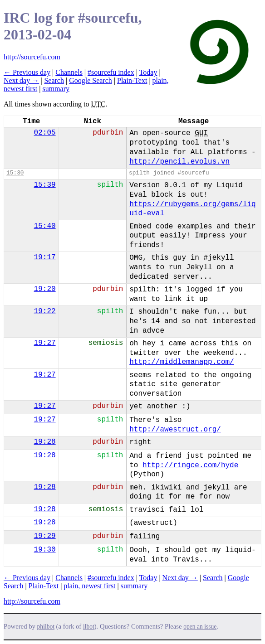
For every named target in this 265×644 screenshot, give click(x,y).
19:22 (45, 311)
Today (148, 72)
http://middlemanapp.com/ (182, 362)
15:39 (45, 185)
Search (54, 80)
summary (56, 89)
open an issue (200, 627)
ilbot (89, 627)
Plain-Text (132, 80)
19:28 (45, 442)
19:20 (45, 289)
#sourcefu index (111, 72)
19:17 (45, 257)
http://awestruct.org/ (175, 430)
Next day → (21, 80)
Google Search (91, 80)
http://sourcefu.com (32, 57)
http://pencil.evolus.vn (179, 162)
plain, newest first (89, 586)
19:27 (45, 343)
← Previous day (27, 72)
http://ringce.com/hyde (190, 465)
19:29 (45, 536)
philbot (46, 627)
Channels (69, 72)
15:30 (15, 173)
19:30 (45, 550)
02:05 (45, 133)
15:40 (45, 226)
